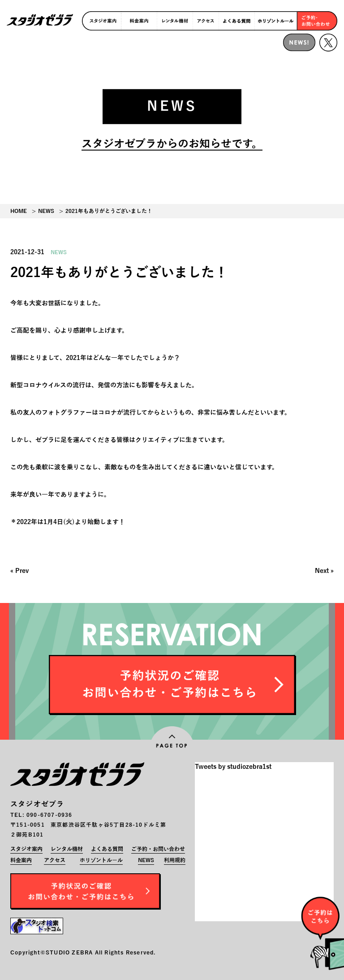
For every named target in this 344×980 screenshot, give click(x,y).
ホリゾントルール (101, 860)
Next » (324, 571)
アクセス (55, 860)
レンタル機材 (67, 849)
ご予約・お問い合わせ (158, 849)
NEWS (46, 211)
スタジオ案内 (26, 849)
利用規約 (175, 860)
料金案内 (21, 860)
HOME (19, 211)
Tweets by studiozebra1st (233, 767)
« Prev (19, 571)
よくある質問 (107, 849)
